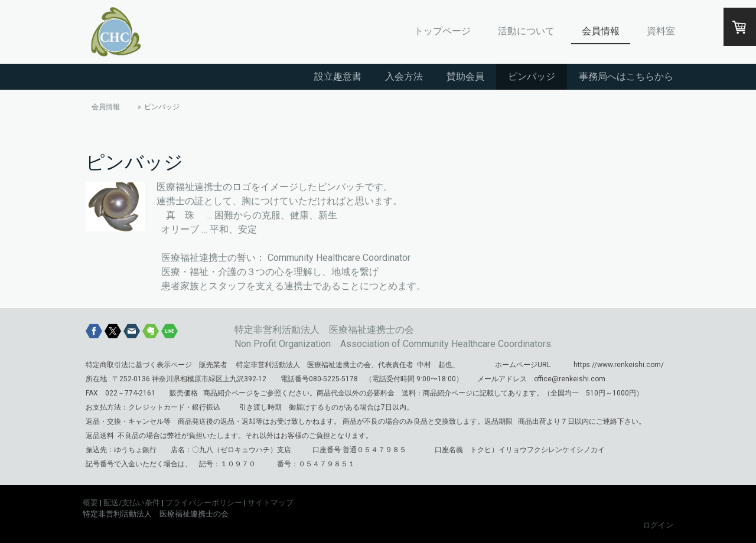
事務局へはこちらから (626, 76)
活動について (526, 31)
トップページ (442, 31)
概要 (90, 503)
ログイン (658, 525)
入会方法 (404, 76)
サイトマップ (271, 503)
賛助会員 (465, 76)
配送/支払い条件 (132, 503)
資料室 (661, 31)
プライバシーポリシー (204, 503)
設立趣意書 (338, 76)
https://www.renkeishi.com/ (619, 365)
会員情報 (601, 31)
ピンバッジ (532, 76)
